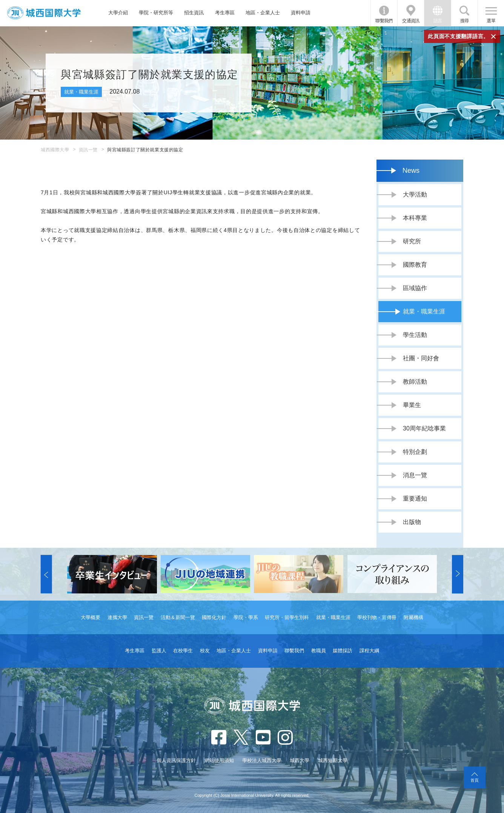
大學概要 (91, 617)
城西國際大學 (55, 150)
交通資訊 (411, 21)
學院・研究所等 (156, 13)
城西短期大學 (333, 760)
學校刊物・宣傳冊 (377, 617)
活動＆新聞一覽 (178, 617)
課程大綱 (369, 651)
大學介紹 (118, 13)
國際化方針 (214, 617)
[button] (46, 574)
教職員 (319, 651)
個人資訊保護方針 (176, 760)
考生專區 (225, 13)
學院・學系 (246, 617)
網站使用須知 (219, 760)
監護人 (159, 651)
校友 (205, 651)
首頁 (475, 780)
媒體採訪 (343, 651)
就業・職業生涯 (333, 617)
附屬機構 (413, 617)
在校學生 (183, 651)
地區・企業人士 (263, 13)
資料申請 (301, 13)
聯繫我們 (384, 21)
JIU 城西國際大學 (44, 13)
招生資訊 (194, 13)
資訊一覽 (88, 150)
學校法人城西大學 (262, 760)
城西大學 (300, 760)
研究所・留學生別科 (287, 617)
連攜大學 (117, 617)
